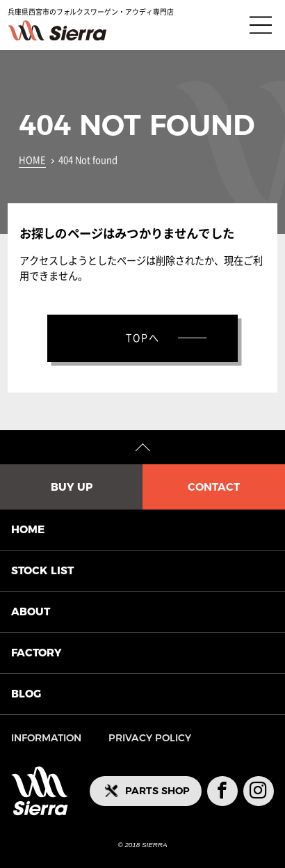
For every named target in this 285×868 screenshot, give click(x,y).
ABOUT (31, 611)
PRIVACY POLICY (150, 738)
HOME (32, 160)
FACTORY (36, 653)
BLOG (26, 694)
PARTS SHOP (157, 791)
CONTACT (214, 487)
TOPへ (143, 338)
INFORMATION (46, 738)
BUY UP (72, 487)
